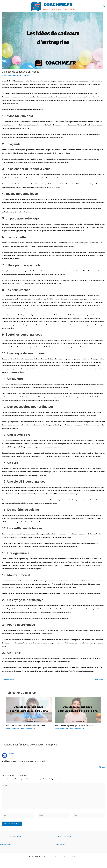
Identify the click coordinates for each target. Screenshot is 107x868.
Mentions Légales (6, 847)
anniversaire (7, 97)
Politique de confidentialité (65, 840)
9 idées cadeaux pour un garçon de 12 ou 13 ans (76, 726)
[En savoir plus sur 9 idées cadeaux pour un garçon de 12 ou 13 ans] (78, 710)
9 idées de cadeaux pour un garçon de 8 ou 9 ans (27, 726)
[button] (104, 6)
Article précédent (9, 680)
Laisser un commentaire (13, 729)
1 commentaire (7, 75)
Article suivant (99, 680)
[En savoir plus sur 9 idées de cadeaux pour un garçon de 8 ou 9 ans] (29, 710)
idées (13, 110)
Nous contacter (61, 847)
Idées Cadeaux (18, 75)
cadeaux (20, 110)
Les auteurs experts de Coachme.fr (12, 840)
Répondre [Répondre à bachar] (102, 767)
